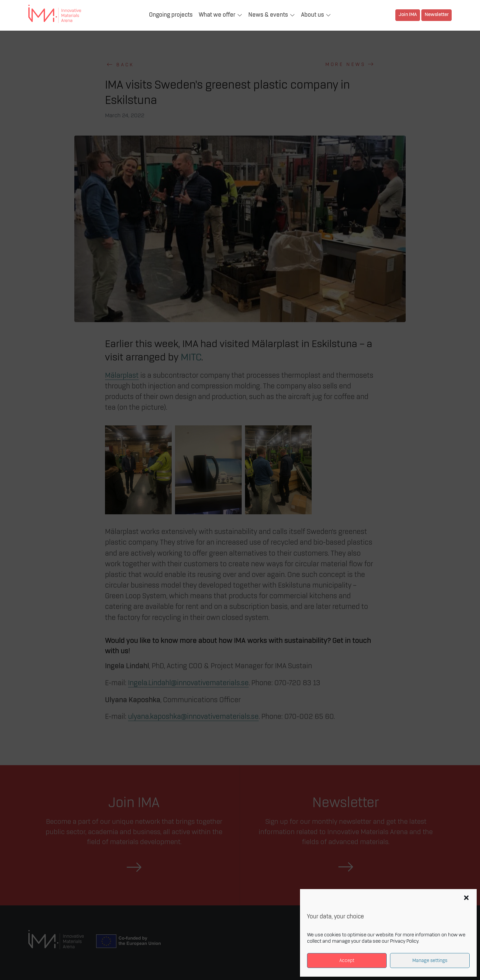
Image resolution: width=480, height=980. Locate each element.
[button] (466, 898)
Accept (347, 961)
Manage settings (430, 961)
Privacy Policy (404, 941)
